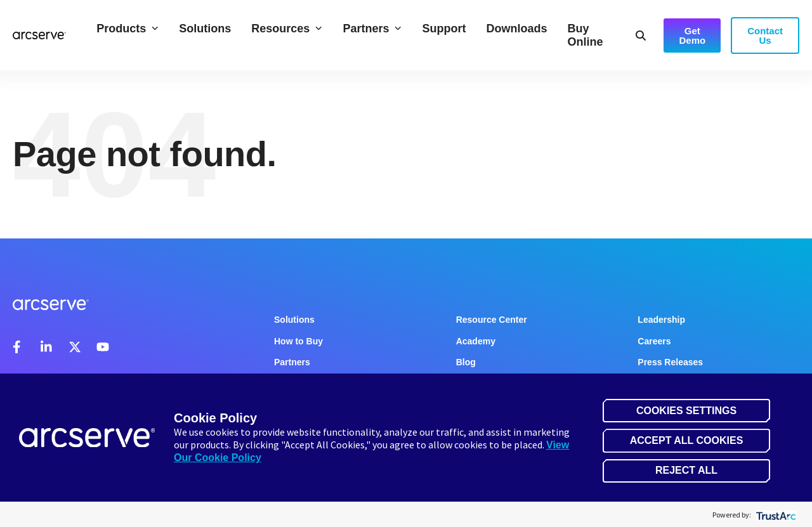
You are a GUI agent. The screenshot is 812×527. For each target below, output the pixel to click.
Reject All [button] (686, 470)
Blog (466, 362)
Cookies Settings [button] (686, 411)
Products (128, 29)
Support (444, 29)
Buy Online (585, 35)
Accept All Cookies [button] (687, 440)
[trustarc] (775, 515)
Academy (476, 341)
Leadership (661, 320)
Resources (287, 29)
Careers (654, 341)
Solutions (205, 29)
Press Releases (670, 362)
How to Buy (298, 341)
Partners (372, 29)
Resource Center (492, 320)
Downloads (516, 29)
